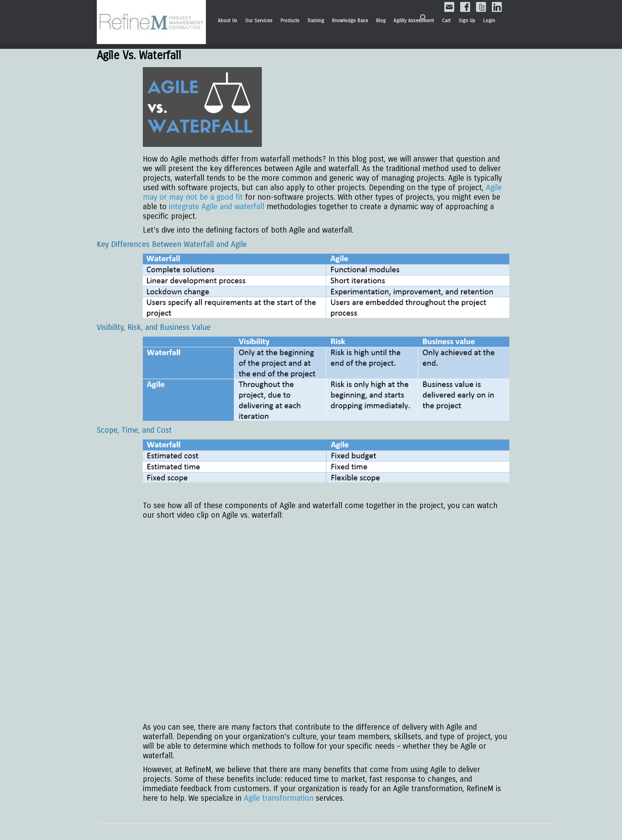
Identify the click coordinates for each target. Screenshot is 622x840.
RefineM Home (151, 22)
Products (290, 21)
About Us (227, 21)
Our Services (259, 21)
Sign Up (467, 21)
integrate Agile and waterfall (217, 207)
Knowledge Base (350, 21)
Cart (446, 21)
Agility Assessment (414, 21)
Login (489, 21)
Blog (381, 21)
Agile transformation (279, 798)
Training (316, 21)
